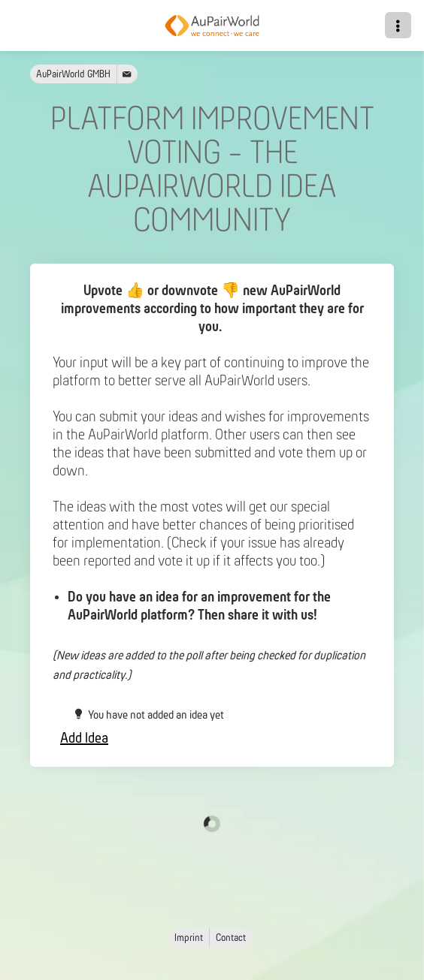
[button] (398, 25)
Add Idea (84, 739)
